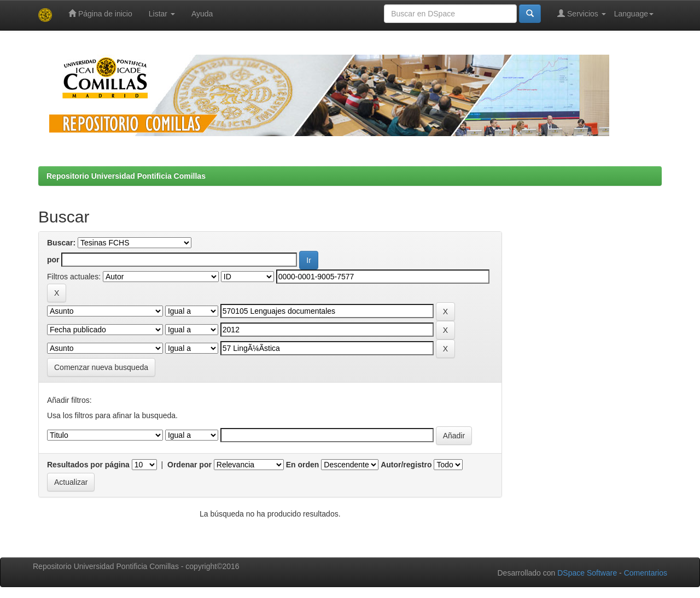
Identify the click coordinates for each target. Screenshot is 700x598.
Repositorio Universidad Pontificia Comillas (126, 176)
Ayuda (202, 14)
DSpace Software (587, 573)
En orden (303, 465)
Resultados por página (88, 465)
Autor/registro (406, 465)
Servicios (582, 13)
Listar (162, 14)
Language (634, 14)
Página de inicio (100, 13)
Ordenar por (189, 465)
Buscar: (61, 243)
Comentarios (646, 573)
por (53, 260)
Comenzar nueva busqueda (101, 367)
